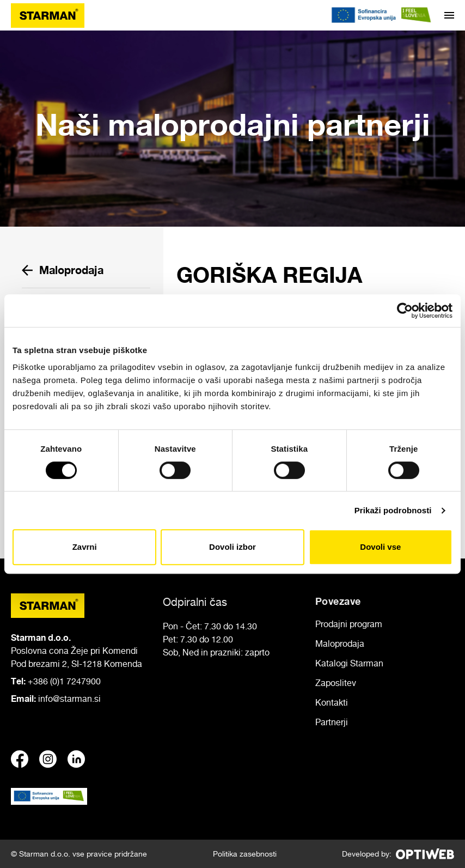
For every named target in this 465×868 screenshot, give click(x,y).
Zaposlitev (336, 683)
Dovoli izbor (233, 547)
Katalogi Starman (349, 663)
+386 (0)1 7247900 (64, 681)
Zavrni (85, 547)
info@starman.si (69, 699)
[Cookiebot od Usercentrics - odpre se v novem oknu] (405, 311)
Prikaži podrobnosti (393, 510)
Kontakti (332, 702)
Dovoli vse (380, 547)
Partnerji (332, 722)
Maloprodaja (63, 270)
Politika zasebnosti (245, 854)
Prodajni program (349, 624)
